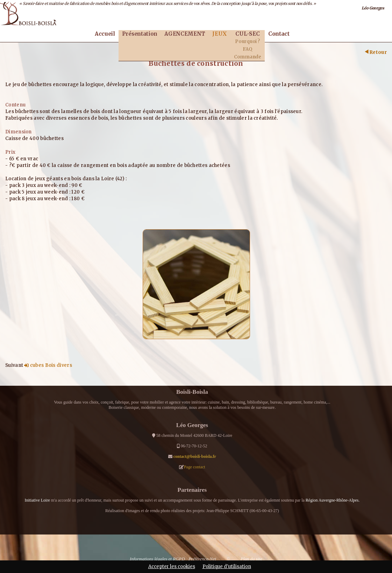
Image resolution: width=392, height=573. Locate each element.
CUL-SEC (247, 34)
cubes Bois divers (48, 365)
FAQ (247, 49)
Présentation (140, 34)
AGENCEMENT (185, 34)
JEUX (220, 34)
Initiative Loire (37, 500)
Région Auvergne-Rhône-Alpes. (333, 500)
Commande (248, 57)
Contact (279, 34)
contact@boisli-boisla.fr (195, 456)
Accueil (105, 34)
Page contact (195, 467)
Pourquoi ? (247, 41)
